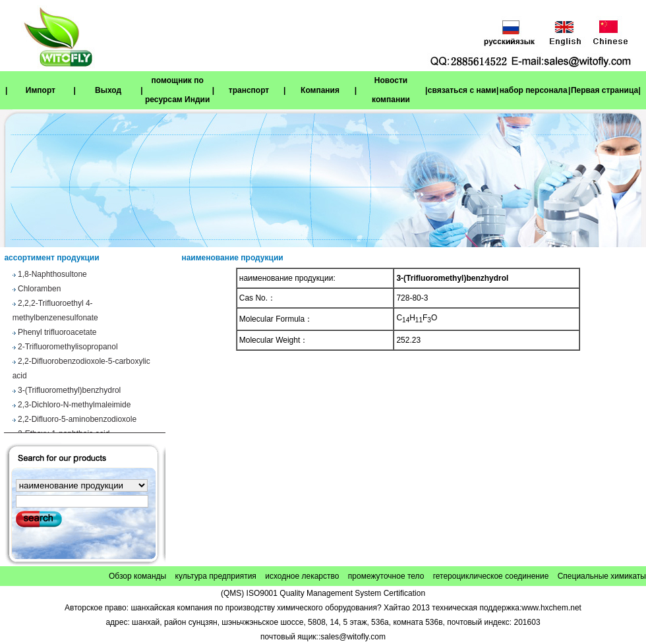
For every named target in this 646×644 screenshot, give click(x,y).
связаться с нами (462, 90)
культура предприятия (216, 576)
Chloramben (39, 290)
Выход (108, 90)
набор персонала (534, 90)
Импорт (41, 90)
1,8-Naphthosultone (52, 276)
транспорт (249, 90)
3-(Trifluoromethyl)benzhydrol (69, 392)
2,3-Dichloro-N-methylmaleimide (74, 406)
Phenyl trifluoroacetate (57, 334)
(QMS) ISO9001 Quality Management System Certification (323, 593)
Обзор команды (137, 576)
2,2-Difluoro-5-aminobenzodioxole (77, 421)
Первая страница (604, 90)
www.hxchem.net (551, 608)
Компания (320, 90)
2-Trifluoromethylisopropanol (68, 348)
